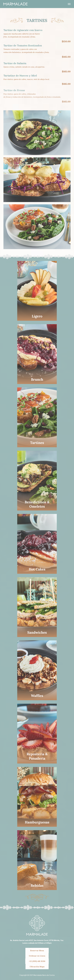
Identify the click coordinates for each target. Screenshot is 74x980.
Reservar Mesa (37, 950)
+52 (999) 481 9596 (37, 961)
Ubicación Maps (37, 967)
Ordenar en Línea (37, 956)
